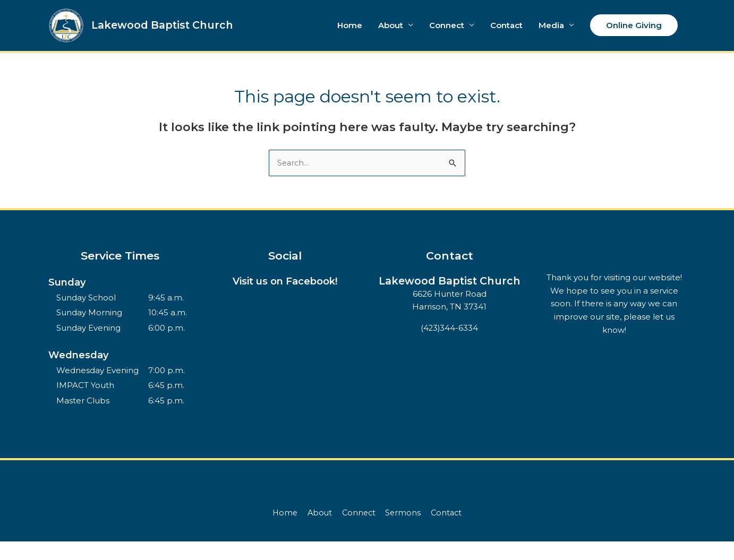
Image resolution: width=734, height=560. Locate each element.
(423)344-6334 (449, 360)
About (391, 34)
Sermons (404, 531)
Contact (506, 34)
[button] (634, 35)
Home (350, 34)
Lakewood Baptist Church (183, 35)
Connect (447, 34)
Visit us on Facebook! (285, 300)
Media (551, 34)
